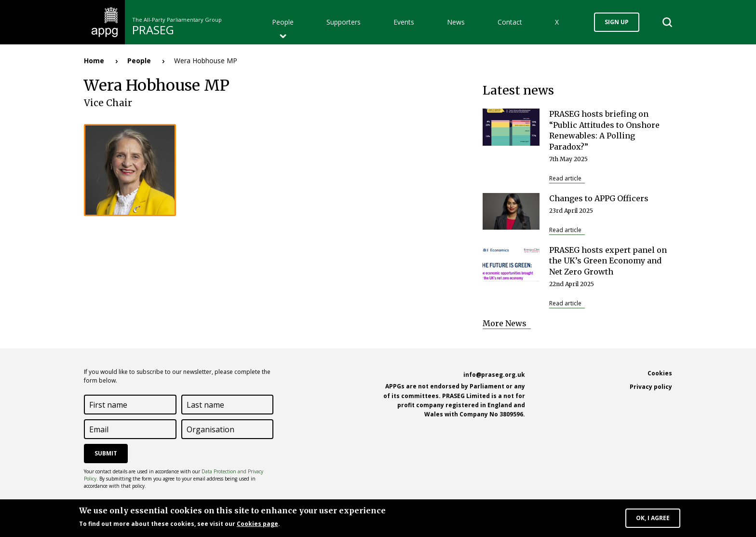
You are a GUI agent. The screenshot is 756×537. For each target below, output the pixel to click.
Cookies (660, 373)
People (283, 22)
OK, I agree (653, 519)
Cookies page (257, 525)
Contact (510, 22)
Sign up (617, 22)
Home (94, 61)
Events (404, 22)
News (456, 22)
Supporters (344, 22)
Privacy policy (651, 387)
